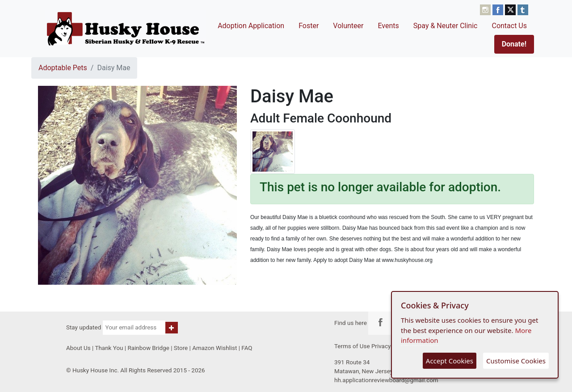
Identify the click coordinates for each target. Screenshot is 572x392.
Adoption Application (251, 26)
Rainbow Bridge (148, 348)
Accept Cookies (450, 361)
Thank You (109, 348)
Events (388, 26)
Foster (309, 26)
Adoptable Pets (63, 68)
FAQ (247, 348)
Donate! (514, 44)
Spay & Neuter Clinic (446, 26)
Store (181, 348)
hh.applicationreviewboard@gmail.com (386, 380)
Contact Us (509, 26)
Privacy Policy (390, 346)
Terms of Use (352, 346)
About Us (78, 348)
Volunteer (348, 26)
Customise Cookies (516, 361)
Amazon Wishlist (214, 348)
